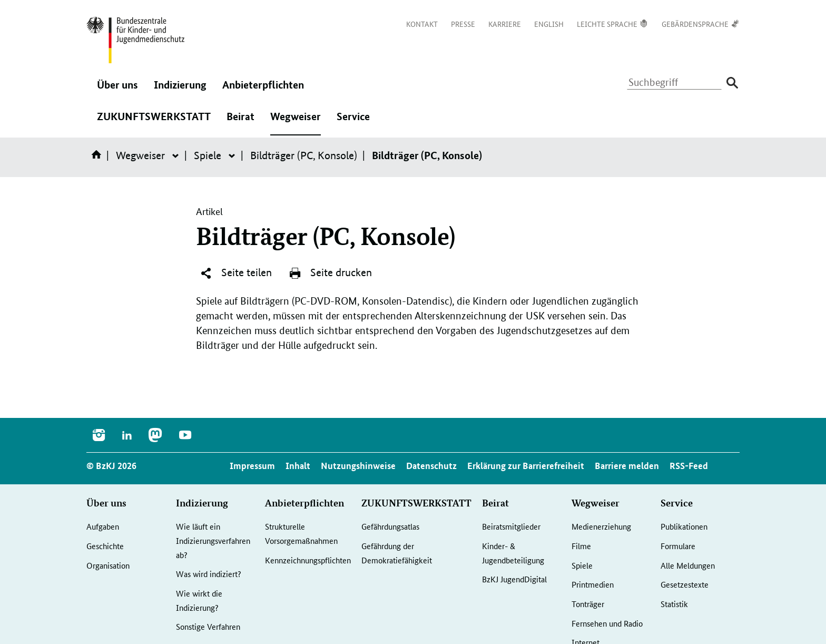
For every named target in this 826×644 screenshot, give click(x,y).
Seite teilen (236, 273)
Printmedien (593, 584)
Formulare (678, 546)
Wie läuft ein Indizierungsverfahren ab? (213, 540)
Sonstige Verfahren (208, 626)
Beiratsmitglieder (511, 526)
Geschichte (105, 546)
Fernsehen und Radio (607, 623)
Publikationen (684, 526)
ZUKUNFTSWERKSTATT (154, 122)
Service (353, 122)
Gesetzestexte (685, 584)
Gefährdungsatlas (390, 526)
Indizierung (180, 90)
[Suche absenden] (732, 83)
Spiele (208, 155)
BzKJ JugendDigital (514, 579)
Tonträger (588, 604)
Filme (581, 546)
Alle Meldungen (688, 565)
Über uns (117, 90)
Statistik (674, 604)
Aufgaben (103, 526)
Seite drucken (330, 273)
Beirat (240, 122)
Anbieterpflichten (263, 90)
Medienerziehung (601, 526)
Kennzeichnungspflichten (308, 560)
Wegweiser (296, 122)
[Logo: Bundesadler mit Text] (135, 40)
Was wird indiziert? (209, 574)
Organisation (108, 565)
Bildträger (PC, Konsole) (304, 155)
